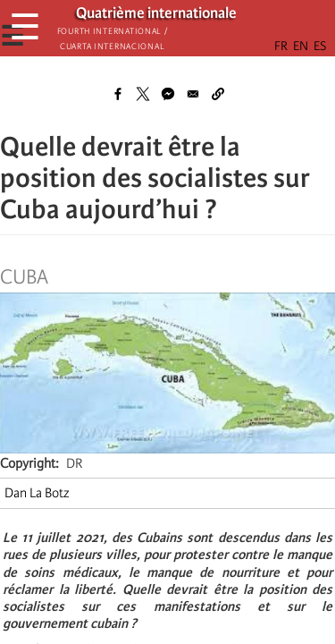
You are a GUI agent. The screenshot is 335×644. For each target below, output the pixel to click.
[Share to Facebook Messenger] (168, 94)
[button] (218, 94)
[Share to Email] (193, 94)
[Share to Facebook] (118, 94)
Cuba (24, 277)
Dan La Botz (37, 493)
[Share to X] (143, 94)
